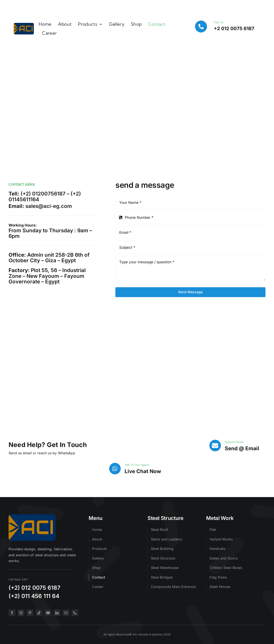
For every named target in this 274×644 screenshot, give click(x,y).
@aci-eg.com (55, 206)
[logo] (24, 25)
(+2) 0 (17, 588)
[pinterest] (30, 613)
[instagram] (21, 613)
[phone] (75, 613)
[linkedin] (57, 613)
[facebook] (12, 613)
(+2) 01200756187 (43, 194)
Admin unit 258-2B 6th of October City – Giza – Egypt (49, 258)
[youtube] (48, 613)
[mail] (66, 613)
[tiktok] (39, 613)
